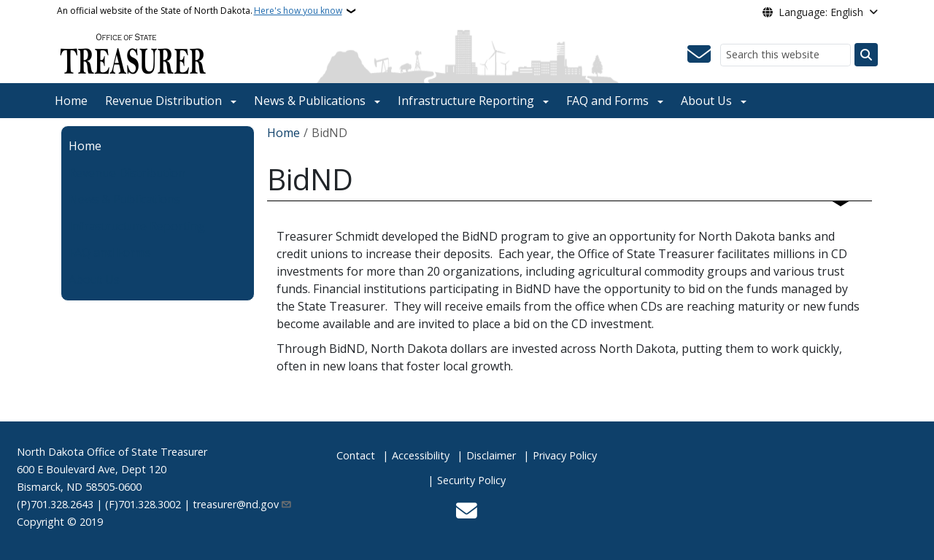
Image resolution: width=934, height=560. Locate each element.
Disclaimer (491, 455)
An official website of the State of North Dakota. (200, 11)
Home (71, 101)
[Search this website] (786, 55)
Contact (356, 455)
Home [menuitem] (85, 146)
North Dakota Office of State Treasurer (112, 452)
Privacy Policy (565, 455)
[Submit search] (866, 55)
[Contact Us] (699, 55)
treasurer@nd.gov (243, 504)
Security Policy (471, 480)
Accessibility (421, 455)
